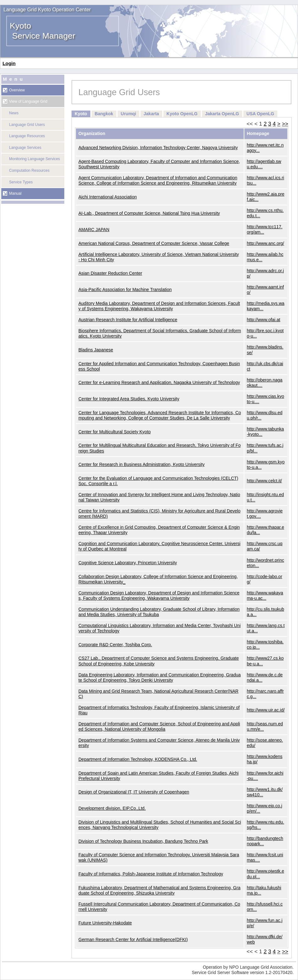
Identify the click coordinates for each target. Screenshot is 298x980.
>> (285, 124)
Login (9, 63)
